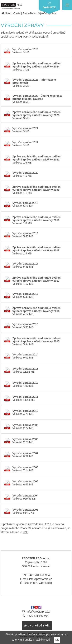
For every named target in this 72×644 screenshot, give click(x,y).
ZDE (25, 532)
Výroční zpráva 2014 (25, 354)
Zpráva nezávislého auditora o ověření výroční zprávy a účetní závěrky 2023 (37, 114)
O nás (17, 13)
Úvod (8, 13)
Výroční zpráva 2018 (25, 233)
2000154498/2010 (41, 583)
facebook (32, 609)
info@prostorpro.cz (41, 579)
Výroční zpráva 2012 (25, 383)
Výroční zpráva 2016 (25, 294)
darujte (49, 7)
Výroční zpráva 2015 (25, 324)
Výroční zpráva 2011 (25, 397)
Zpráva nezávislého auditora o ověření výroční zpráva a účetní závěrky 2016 (37, 310)
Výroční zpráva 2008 (25, 439)
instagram (40, 609)
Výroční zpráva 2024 (25, 49)
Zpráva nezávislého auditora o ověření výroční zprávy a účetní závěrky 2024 (37, 65)
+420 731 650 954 (38, 616)
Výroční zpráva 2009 (25, 425)
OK (57, 640)
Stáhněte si (29, 13)
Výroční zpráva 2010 (25, 411)
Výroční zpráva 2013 (25, 369)
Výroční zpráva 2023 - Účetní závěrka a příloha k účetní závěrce (37, 97)
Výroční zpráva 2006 (25, 467)
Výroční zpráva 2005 (25, 481)
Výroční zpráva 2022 (25, 128)
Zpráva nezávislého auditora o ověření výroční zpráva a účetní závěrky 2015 (37, 340)
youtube (36, 609)
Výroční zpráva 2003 (25, 510)
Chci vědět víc (39, 626)
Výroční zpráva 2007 (25, 453)
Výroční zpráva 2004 (25, 496)
